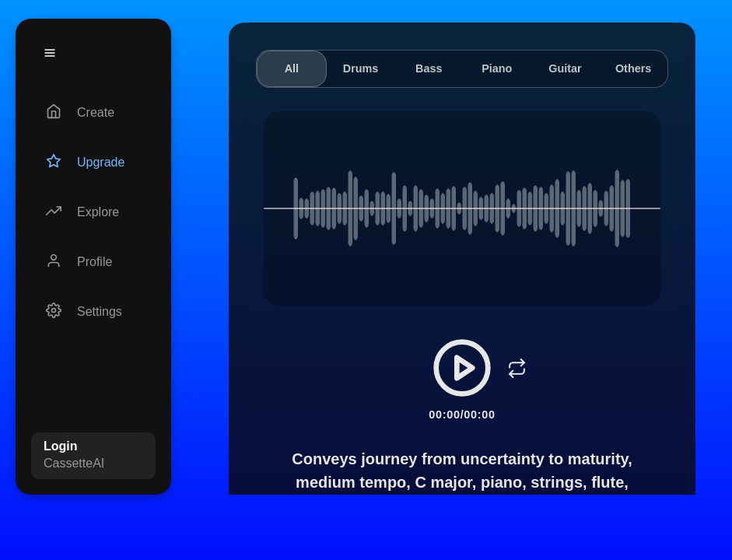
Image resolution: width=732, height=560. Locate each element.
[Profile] (93, 262)
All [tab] (292, 68)
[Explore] (93, 212)
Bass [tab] (429, 68)
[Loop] (517, 368)
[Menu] (50, 53)
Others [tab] (633, 68)
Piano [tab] (497, 68)
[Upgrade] (93, 163)
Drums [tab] (361, 68)
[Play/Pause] (462, 368)
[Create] (93, 113)
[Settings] (93, 312)
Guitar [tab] (565, 68)
